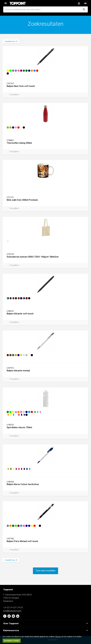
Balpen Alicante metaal (18, 371)
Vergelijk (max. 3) (11, 41)
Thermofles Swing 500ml (19, 143)
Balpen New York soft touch (21, 86)
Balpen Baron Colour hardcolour (23, 484)
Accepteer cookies (12, 641)
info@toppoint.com (12, 611)
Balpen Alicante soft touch (20, 314)
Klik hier (58, 637)
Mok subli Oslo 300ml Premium (22, 200)
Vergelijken (14, 95)
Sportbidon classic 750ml (19, 427)
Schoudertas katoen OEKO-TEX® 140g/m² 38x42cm (33, 257)
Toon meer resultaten (45, 571)
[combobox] (45, 9)
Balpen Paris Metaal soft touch (22, 541)
